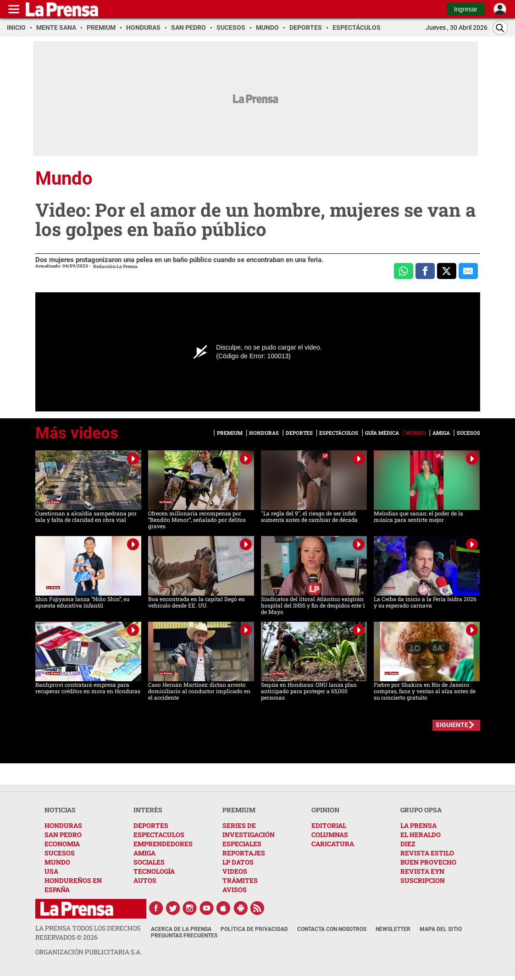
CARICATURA (333, 844)
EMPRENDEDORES (163, 844)
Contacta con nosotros (332, 929)
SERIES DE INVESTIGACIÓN (249, 830)
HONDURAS (63, 825)
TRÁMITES (240, 880)
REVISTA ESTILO (427, 853)
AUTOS (145, 880)
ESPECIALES (242, 844)
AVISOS (235, 890)
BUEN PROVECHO (428, 862)
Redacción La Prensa (115, 266)
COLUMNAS (330, 835)
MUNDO (57, 862)
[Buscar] (500, 28)
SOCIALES (149, 862)
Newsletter (393, 929)
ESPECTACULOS (159, 835)
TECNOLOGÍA (154, 871)
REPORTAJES (244, 853)
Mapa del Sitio (441, 929)
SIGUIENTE (452, 725)
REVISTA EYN (422, 871)
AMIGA (144, 853)
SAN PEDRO (63, 835)
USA (51, 871)
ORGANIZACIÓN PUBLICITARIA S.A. (89, 952)
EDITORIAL (329, 825)
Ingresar (466, 9)
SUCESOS (60, 853)
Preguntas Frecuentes (184, 936)
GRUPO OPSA (421, 810)
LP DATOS (238, 862)
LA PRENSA (418, 825)
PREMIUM (239, 810)
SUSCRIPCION (423, 880)
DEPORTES (151, 825)
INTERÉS (148, 810)
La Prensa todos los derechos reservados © (88, 933)
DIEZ (408, 844)
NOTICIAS (60, 810)
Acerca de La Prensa (181, 929)
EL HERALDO (421, 835)
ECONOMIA (62, 844)
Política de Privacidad (254, 929)
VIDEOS (235, 871)
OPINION (325, 810)
